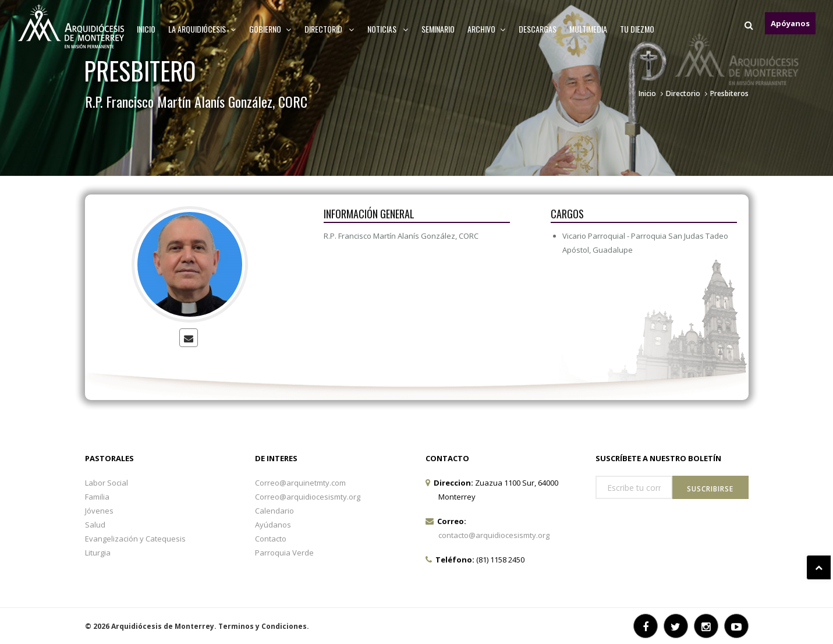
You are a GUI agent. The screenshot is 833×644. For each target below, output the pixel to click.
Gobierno (270, 29)
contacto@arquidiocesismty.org (494, 535)
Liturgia (98, 553)
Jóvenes (99, 511)
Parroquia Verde (284, 553)
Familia (97, 497)
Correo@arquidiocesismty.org (308, 497)
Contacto (271, 539)
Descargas (538, 29)
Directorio (329, 29)
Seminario (438, 29)
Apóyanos (790, 23)
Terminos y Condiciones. (264, 626)
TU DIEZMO (637, 29)
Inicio (146, 29)
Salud (95, 525)
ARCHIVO (487, 29)
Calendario (274, 511)
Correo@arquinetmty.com (300, 483)
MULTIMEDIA (588, 29)
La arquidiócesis (202, 29)
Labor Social (107, 483)
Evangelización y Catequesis (135, 539)
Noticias (388, 29)
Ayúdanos (273, 525)
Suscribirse (710, 489)
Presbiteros (729, 93)
